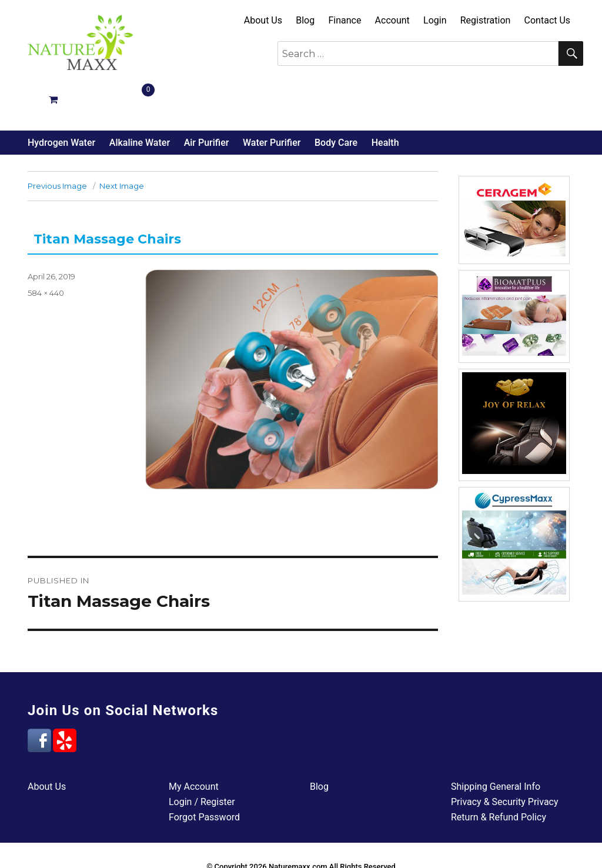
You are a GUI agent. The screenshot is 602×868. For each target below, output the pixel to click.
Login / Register (202, 758)
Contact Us (548, 20)
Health (385, 99)
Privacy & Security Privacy (505, 758)
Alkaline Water (140, 99)
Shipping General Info (496, 743)
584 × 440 (46, 249)
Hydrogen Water (61, 99)
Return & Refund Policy (499, 774)
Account (392, 20)
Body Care (336, 99)
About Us (263, 20)
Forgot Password (204, 774)
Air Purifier (207, 99)
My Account (194, 743)
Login (435, 20)
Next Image (122, 142)
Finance (345, 20)
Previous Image (57, 142)
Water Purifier (272, 99)
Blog (305, 20)
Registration (486, 20)
